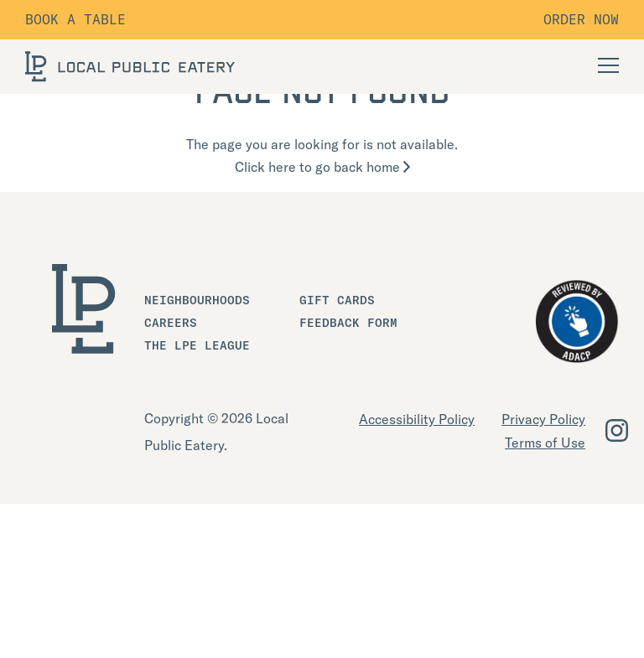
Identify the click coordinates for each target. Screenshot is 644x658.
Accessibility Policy (417, 419)
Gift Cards (337, 300)
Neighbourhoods (197, 300)
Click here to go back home (322, 167)
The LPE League (197, 345)
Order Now (581, 19)
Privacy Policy (543, 419)
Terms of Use (545, 443)
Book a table (75, 19)
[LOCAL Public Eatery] (130, 67)
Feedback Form (348, 323)
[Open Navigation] (608, 65)
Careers (171, 323)
